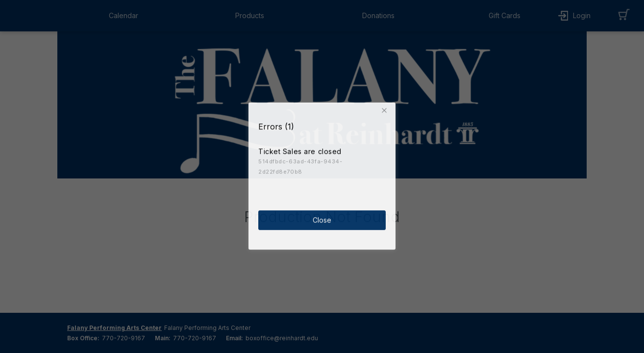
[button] (386, 109)
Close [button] (322, 218)
